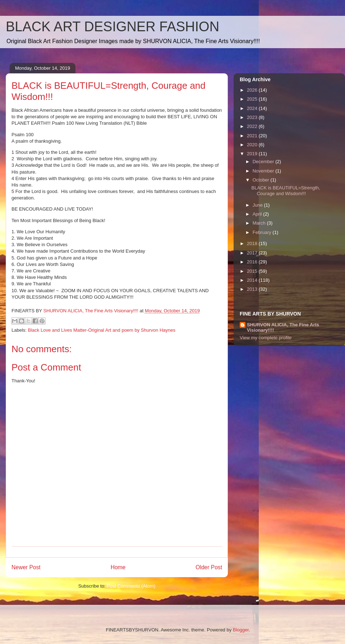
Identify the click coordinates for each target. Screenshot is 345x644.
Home (118, 567)
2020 (253, 145)
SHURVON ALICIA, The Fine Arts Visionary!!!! (283, 327)
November (264, 171)
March (260, 223)
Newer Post (26, 567)
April (258, 214)
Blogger (241, 630)
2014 (253, 280)
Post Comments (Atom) (131, 586)
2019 (253, 154)
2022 (253, 126)
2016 (253, 262)
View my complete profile (266, 338)
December (264, 162)
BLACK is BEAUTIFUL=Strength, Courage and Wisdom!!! (286, 191)
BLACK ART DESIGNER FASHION (112, 27)
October (262, 180)
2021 (253, 136)
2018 (253, 243)
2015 (253, 271)
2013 (253, 289)
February (263, 232)
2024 (253, 108)
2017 (253, 253)
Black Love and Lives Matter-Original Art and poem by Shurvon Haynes (102, 330)
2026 (253, 90)
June (258, 205)
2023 (253, 117)
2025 (253, 99)
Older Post (209, 567)
